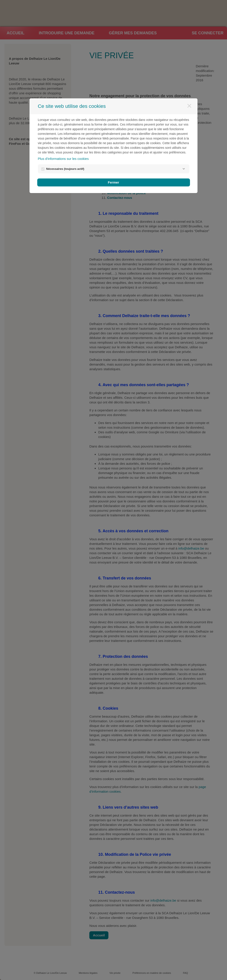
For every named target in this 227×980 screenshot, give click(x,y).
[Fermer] (189, 106)
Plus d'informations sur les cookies (63, 159)
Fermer (114, 182)
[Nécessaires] (184, 169)
